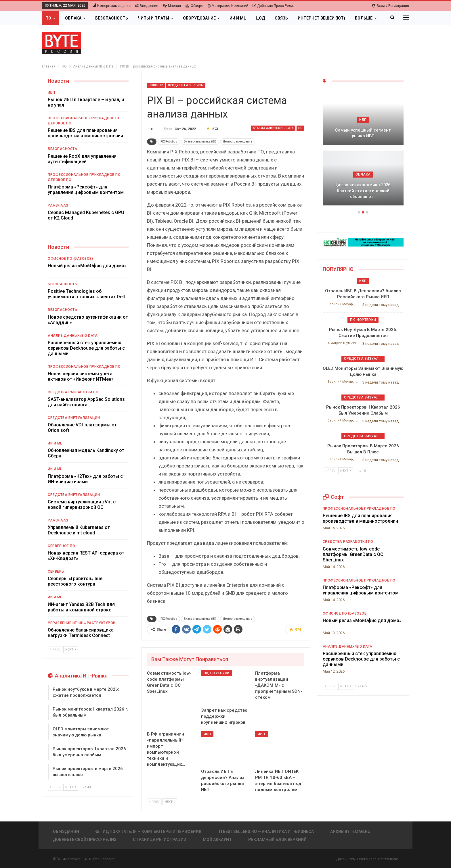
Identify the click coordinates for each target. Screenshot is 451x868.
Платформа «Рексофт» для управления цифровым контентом (86, 190)
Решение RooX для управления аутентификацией (82, 159)
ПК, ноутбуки (217, 673)
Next (170, 802)
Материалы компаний (228, 6)
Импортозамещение (112, 6)
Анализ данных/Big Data (273, 128)
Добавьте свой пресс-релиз (85, 840)
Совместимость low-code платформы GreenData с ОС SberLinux (353, 554)
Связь (281, 18)
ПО (48, 18)
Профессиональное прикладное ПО (84, 118)
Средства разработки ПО (73, 392)
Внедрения (147, 6)
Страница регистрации (160, 840)
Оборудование (199, 18)
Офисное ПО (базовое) (70, 259)
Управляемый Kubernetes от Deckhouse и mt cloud (79, 530)
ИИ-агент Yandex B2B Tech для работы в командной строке (81, 607)
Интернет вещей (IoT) (321, 18)
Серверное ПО (61, 546)
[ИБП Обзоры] (363, 242)
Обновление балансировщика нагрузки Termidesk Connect (81, 633)
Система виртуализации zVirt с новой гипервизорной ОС (82, 505)
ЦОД (260, 18)
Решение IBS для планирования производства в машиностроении (85, 133)
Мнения (172, 6)
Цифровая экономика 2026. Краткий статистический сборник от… (363, 191)
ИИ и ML (238, 18)
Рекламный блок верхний (277, 840)
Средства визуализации (364, 359)
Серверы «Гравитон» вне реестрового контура (75, 581)
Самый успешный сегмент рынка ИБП (363, 133)
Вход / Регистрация (390, 6)
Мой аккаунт (217, 840)
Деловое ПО (60, 123)
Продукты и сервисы (186, 85)
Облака (73, 18)
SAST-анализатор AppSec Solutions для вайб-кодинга (86, 402)
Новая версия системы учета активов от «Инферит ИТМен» (81, 376)
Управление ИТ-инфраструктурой (82, 623)
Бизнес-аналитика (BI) (200, 142)
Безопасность (112, 18)
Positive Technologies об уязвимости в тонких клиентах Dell (86, 294)
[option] (363, 151)
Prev (154, 802)
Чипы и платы (153, 18)
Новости (156, 85)
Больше (364, 18)
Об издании (66, 832)
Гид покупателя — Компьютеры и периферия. (149, 832)
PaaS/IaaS (58, 205)
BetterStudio (388, 859)
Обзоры (194, 6)
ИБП (207, 734)
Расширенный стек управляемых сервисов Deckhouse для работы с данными (86, 348)
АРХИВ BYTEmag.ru (350, 832)
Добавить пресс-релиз (274, 6)
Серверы (56, 571)
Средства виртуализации (74, 418)
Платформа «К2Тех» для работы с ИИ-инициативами (85, 479)
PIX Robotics (169, 142)
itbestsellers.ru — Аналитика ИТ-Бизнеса (266, 832)
